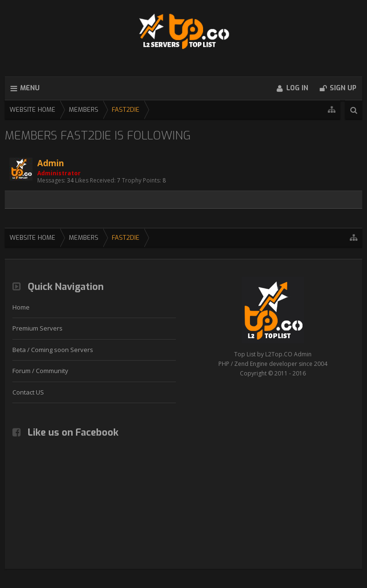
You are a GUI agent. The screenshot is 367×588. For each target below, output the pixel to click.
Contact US (28, 392)
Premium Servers (38, 328)
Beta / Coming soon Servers (53, 350)
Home (21, 307)
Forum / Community (40, 371)
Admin (51, 163)
